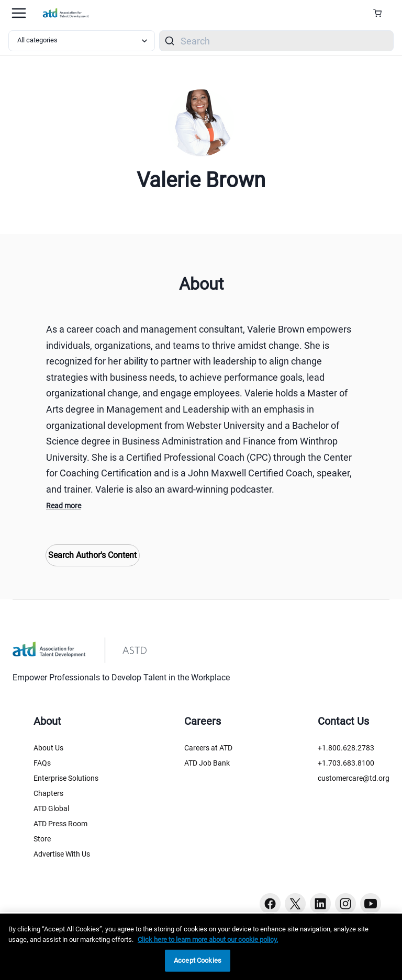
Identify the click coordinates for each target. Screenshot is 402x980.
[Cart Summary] (381, 13)
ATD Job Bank (207, 763)
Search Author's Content (92, 555)
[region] (201, 947)
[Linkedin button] (320, 904)
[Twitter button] (295, 904)
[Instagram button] (345, 904)
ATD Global (51, 808)
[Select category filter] (82, 41)
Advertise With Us (62, 854)
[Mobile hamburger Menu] (19, 13)
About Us (48, 748)
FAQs (42, 763)
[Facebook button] (270, 904)
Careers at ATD (208, 748)
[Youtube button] (371, 904)
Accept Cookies (198, 960)
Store (42, 839)
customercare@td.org (354, 778)
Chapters (48, 793)
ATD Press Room (60, 824)
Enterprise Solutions (66, 778)
